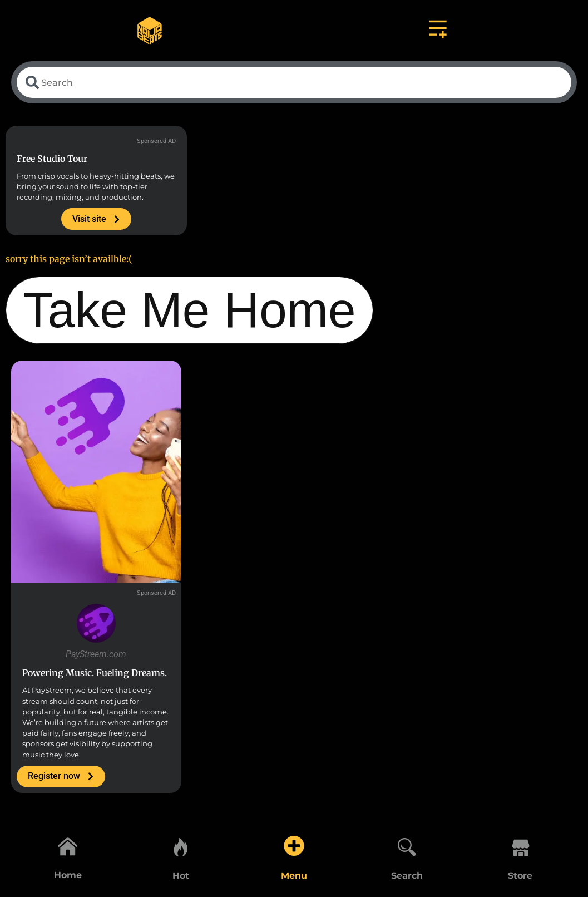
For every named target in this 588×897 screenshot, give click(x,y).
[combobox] (294, 83)
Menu (294, 876)
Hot (181, 876)
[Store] (520, 845)
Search (407, 876)
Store (520, 876)
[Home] (68, 845)
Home (68, 876)
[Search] (407, 845)
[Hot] (181, 845)
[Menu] (294, 845)
